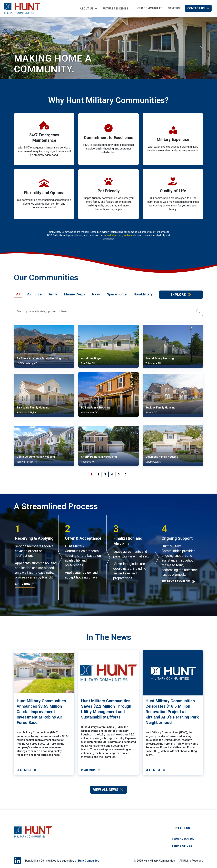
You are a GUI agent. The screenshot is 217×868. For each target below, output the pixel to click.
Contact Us (198, 8)
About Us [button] (87, 8)
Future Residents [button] (115, 8)
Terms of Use (182, 846)
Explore (181, 295)
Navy (96, 294)
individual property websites (119, 235)
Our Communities (150, 8)
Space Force (117, 294)
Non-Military (143, 294)
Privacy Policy (183, 839)
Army (53, 294)
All (18, 294)
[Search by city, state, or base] (104, 311)
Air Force (34, 294)
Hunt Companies (89, 861)
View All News (108, 790)
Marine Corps (75, 294)
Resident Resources (178, 581)
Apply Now (25, 584)
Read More (27, 770)
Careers (174, 8)
